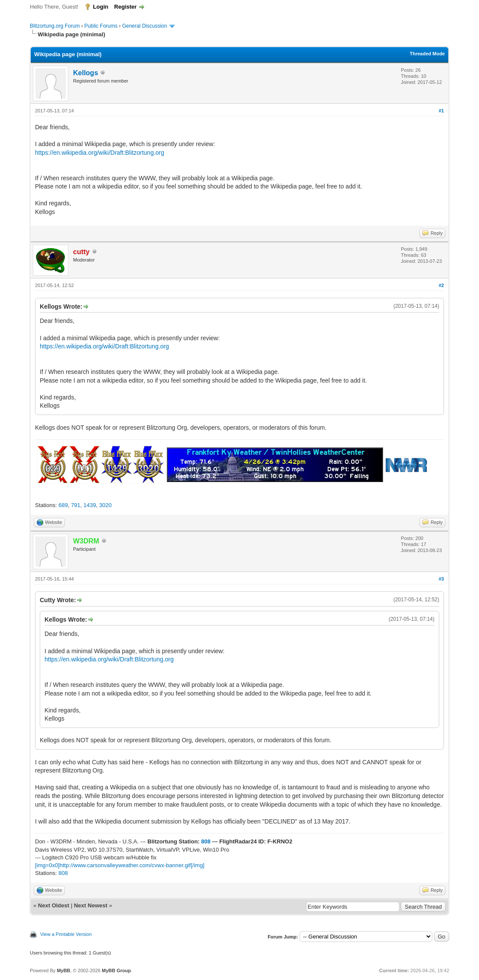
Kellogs (86, 73)
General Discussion (144, 26)
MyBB (63, 970)
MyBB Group (116, 970)
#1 (441, 111)
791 (76, 505)
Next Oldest (54, 905)
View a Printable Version (66, 934)
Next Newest (91, 905)
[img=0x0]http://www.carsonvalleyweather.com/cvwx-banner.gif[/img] (120, 865)
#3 (441, 579)
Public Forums (101, 26)
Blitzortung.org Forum (55, 26)
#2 (441, 285)
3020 (105, 505)
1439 (90, 505)
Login (101, 7)
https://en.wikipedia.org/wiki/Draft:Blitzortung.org (100, 153)
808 (206, 841)
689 (63, 505)
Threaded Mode (427, 54)
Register (125, 7)
